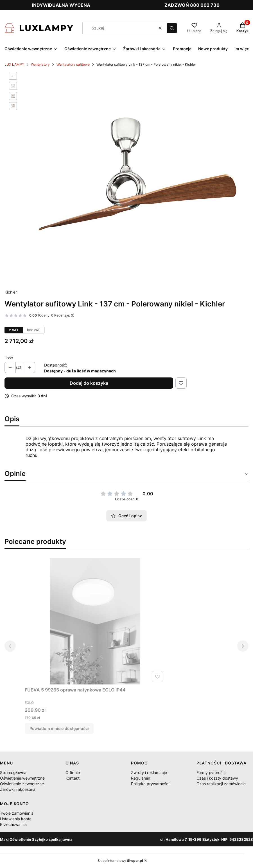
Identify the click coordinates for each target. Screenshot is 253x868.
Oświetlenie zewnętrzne (22, 784)
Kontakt (73, 778)
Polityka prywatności (150, 784)
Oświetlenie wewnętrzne (22, 778)
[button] (172, 28)
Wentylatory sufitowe (73, 64)
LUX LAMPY (14, 64)
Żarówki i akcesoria (18, 789)
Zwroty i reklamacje (149, 772)
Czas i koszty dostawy (217, 778)
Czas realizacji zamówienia (221, 784)
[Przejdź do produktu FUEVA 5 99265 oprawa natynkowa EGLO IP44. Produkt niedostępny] (95, 621)
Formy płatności (211, 772)
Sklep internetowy (120, 861)
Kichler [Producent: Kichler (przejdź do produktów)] (11, 292)
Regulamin (141, 778)
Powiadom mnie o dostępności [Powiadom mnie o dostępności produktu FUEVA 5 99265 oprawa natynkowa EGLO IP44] (59, 728)
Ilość (9, 358)
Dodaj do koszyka (89, 383)
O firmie (73, 772)
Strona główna (13, 772)
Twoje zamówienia (17, 813)
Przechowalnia (13, 824)
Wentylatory (40, 64)
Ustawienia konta (16, 819)
